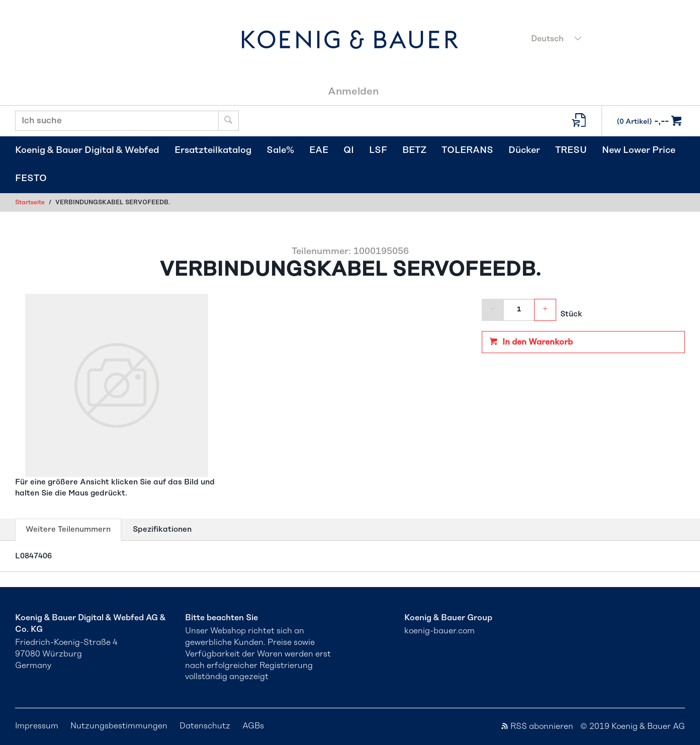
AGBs (253, 726)
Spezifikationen (162, 529)
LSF (378, 150)
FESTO (31, 179)
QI (349, 150)
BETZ (414, 150)
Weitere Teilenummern (68, 532)
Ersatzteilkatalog (213, 150)
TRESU (571, 150)
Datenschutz (205, 726)
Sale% (280, 150)
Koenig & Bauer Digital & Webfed (87, 150)
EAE (319, 150)
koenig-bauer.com (440, 631)
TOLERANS (467, 150)
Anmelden (353, 92)
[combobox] (605, 40)
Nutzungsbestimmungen (119, 726)
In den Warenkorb (537, 342)
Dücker (524, 150)
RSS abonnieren (537, 726)
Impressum (37, 726)
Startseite (30, 202)
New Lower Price (639, 150)
